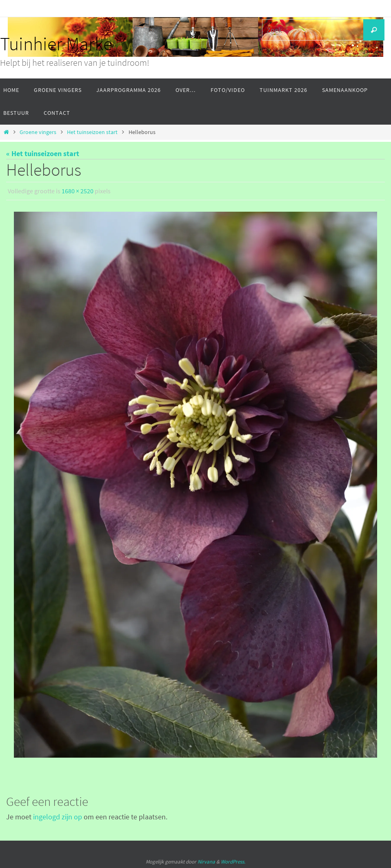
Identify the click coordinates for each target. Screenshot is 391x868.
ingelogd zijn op (58, 816)
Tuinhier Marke (56, 44)
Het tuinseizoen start (92, 132)
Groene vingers (38, 132)
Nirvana (206, 861)
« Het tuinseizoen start (43, 153)
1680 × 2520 (78, 191)
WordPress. (233, 861)
